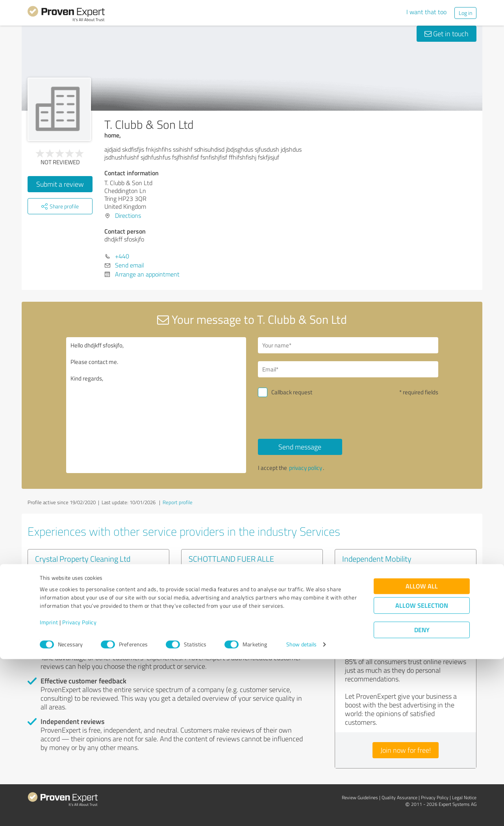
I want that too (426, 12)
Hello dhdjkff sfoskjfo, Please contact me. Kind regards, (156, 405)
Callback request (292, 392)
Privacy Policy (79, 789)
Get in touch (447, 33)
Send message (300, 447)
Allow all (422, 753)
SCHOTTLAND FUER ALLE (231, 559)
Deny (422, 797)
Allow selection (422, 772)
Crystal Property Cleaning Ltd (83, 559)
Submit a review (60, 184)
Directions (128, 215)
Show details (301, 811)
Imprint (49, 789)
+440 (122, 256)
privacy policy (306, 468)
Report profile (178, 502)
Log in (465, 13)
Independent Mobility (377, 559)
